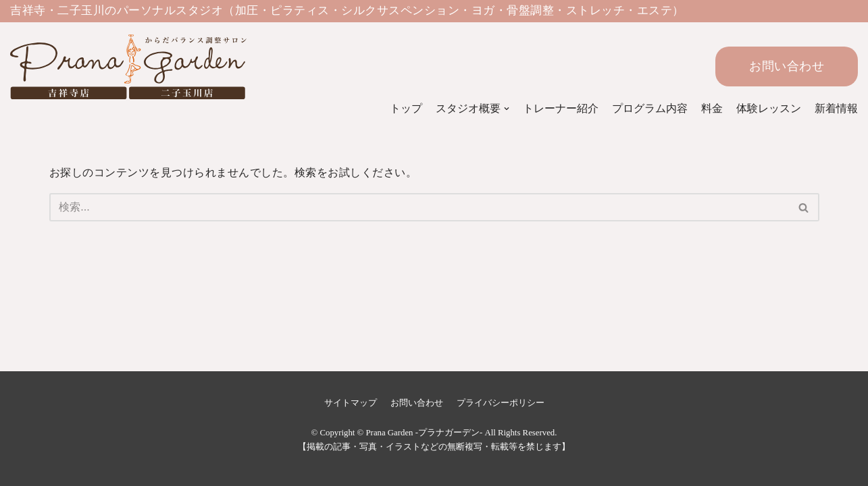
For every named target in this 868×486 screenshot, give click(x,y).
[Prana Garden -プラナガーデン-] (111, 67)
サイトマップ (351, 403)
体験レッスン (769, 108)
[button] (803, 208)
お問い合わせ (787, 66)
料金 (712, 108)
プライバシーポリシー (501, 403)
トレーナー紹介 (561, 108)
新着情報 (836, 108)
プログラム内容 (650, 108)
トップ (406, 108)
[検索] (419, 207)
